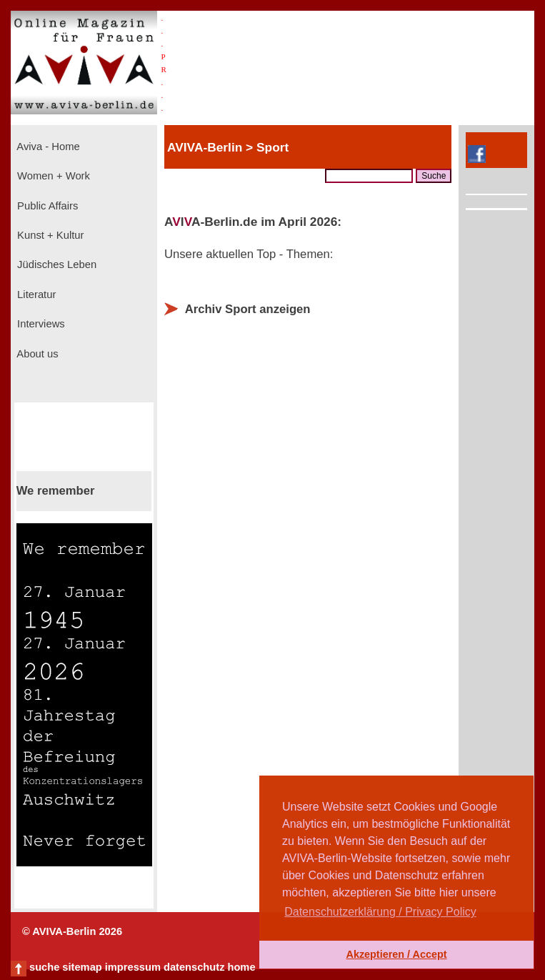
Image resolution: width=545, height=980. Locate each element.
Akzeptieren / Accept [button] (396, 954)
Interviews (40, 324)
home (241, 967)
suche (44, 967)
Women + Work (52, 176)
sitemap (82, 967)
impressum (133, 967)
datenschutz (194, 967)
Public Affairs (46, 206)
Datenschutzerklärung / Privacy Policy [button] (380, 912)
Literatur (35, 295)
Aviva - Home (47, 147)
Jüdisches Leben (55, 264)
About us (36, 354)
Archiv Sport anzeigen (248, 309)
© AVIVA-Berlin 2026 (72, 931)
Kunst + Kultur (49, 235)
